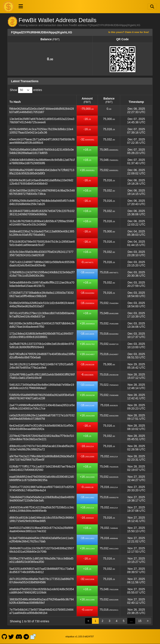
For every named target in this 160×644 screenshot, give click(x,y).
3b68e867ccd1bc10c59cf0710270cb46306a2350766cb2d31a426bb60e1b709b (42, 550)
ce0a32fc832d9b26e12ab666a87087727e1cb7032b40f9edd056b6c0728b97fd (42, 417)
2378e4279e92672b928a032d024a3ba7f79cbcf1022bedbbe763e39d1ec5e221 (42, 437)
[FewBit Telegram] (26, 636)
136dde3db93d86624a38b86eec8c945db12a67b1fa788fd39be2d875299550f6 (42, 161)
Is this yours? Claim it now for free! (129, 32)
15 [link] (140, 621)
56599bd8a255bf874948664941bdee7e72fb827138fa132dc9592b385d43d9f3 (42, 172)
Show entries (26, 90)
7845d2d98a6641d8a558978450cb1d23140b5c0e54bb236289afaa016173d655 (42, 151)
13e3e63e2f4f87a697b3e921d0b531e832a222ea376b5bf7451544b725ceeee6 (42, 121)
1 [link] (95, 621)
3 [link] (110, 621)
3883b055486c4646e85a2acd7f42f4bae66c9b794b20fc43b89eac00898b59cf (42, 601)
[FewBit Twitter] (11, 636)
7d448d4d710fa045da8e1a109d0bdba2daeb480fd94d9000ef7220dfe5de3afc (42, 499)
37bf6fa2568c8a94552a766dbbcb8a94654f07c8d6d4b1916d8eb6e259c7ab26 (42, 202)
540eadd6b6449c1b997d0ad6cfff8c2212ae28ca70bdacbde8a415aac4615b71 (42, 284)
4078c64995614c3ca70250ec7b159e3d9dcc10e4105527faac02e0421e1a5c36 (41, 131)
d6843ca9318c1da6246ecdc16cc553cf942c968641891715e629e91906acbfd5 (42, 519)
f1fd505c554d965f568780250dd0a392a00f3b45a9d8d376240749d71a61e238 (42, 397)
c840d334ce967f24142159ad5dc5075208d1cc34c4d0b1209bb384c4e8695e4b (42, 509)
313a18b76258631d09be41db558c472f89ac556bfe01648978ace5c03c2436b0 (42, 223)
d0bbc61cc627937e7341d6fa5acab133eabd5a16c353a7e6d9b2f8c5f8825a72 (42, 448)
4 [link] (117, 621)
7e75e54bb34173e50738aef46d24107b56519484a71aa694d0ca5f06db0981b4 (41, 611)
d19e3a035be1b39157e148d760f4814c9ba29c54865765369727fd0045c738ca (42, 192)
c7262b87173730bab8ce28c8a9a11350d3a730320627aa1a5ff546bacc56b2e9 (42, 294)
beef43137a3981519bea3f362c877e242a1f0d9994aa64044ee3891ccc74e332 (41, 529)
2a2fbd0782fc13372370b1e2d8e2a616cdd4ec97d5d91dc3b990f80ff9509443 (42, 345)
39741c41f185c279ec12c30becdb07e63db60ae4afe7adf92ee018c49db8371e (42, 315)
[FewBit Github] (4, 636)
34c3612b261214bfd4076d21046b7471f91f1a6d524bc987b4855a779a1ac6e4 (41, 366)
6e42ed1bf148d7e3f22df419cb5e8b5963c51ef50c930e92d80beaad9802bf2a (42, 427)
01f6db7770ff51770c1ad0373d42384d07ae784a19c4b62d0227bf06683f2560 (42, 468)
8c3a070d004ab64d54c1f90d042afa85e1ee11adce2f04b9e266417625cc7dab (42, 540)
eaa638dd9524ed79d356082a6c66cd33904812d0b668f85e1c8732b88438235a (42, 478)
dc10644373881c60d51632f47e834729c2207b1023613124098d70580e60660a (42, 213)
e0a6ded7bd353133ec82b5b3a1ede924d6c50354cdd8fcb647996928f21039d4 (42, 591)
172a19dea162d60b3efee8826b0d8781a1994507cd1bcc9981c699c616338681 (41, 335)
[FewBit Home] (8, 6)
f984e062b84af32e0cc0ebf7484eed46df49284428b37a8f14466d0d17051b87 (42, 110)
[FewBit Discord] (19, 636)
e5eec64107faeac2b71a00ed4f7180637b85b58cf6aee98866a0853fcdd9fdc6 (42, 141)
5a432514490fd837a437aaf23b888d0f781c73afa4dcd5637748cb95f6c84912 (42, 570)
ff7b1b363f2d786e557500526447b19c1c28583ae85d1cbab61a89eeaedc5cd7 (42, 243)
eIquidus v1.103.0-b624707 (80, 636)
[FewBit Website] (33, 636)
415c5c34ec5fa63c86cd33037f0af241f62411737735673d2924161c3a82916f (41, 253)
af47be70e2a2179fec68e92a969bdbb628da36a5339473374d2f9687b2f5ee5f (42, 458)
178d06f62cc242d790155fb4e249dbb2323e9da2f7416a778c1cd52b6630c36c (42, 274)
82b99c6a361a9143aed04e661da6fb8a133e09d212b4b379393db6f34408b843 (41, 182)
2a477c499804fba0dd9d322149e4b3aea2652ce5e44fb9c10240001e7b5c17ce (42, 407)
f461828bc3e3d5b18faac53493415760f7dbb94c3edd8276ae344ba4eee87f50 (42, 325)
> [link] (148, 621)
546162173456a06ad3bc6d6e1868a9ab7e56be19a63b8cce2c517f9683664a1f (42, 386)
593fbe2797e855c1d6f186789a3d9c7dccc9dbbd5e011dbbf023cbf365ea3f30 (41, 560)
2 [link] (102, 621)
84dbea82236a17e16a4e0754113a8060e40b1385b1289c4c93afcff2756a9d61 (42, 233)
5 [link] (124, 621)
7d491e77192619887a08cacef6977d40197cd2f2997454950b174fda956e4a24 (42, 489)
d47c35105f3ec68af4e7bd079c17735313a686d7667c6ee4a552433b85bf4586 (42, 581)
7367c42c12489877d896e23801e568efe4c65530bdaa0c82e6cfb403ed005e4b (42, 264)
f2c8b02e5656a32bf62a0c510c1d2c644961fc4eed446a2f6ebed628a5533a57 (42, 305)
